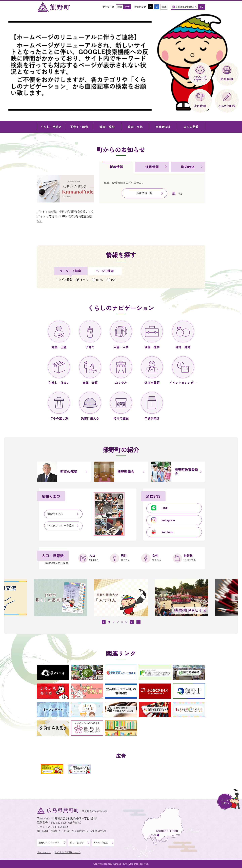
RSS (180, 193)
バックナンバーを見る (61, 525)
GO (202, 7)
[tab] (116, 168)
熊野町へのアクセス (49, 842)
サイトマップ (44, 852)
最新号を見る (55, 514)
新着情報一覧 (144, 193)
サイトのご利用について (68, 852)
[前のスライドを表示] (104, 622)
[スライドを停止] (138, 622)
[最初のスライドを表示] (132, 622)
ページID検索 (105, 271)
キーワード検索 (70, 271)
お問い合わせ (77, 842)
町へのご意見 (100, 842)
